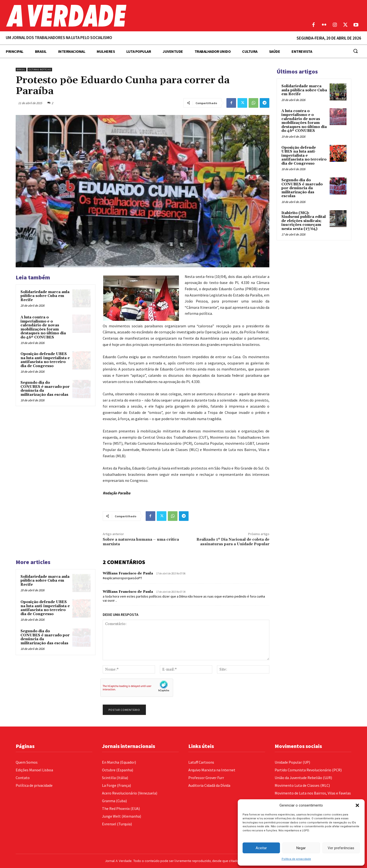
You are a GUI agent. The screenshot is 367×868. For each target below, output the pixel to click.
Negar (301, 848)
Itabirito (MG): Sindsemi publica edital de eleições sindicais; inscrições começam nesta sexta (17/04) (304, 221)
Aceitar (261, 848)
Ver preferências (341, 848)
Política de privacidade (296, 859)
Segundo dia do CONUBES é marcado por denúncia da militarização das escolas (45, 389)
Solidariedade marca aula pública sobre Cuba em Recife (45, 296)
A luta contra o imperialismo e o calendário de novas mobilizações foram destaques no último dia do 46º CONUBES (43, 327)
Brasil (21, 70)
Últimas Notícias (40, 70)
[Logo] (138, 16)
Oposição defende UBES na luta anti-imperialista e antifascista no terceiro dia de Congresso (45, 360)
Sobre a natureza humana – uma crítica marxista (141, 542)
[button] (357, 805)
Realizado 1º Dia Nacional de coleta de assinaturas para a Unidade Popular (233, 542)
